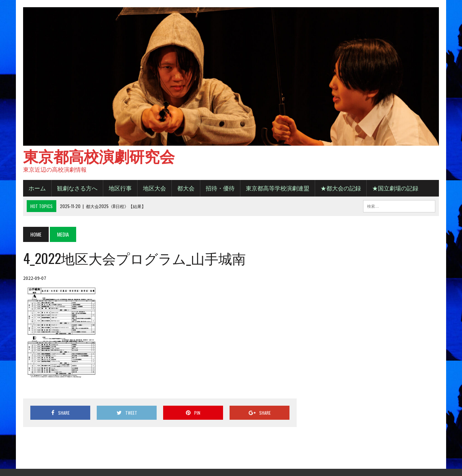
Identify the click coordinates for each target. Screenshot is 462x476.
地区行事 (120, 188)
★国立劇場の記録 (395, 188)
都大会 (186, 188)
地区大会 (154, 188)
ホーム (37, 188)
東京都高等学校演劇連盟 (278, 188)
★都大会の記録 (341, 188)
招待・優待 (220, 188)
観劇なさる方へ (77, 188)
